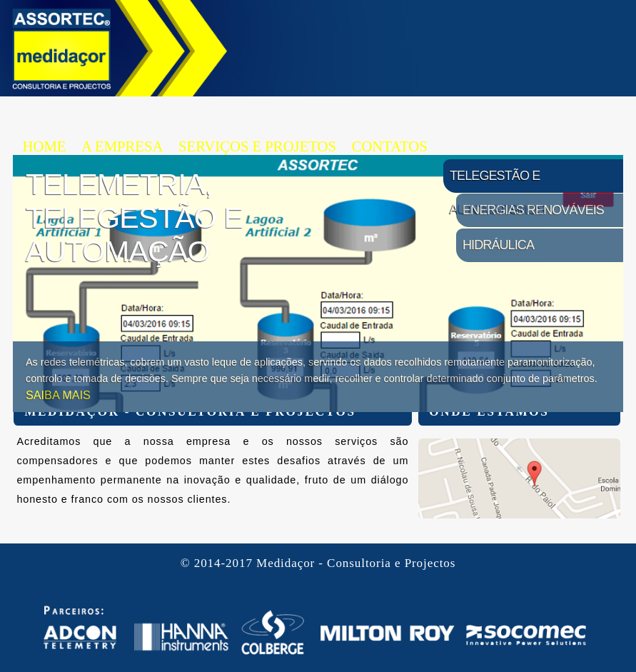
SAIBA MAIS (58, 395)
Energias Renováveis (533, 210)
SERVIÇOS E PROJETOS (257, 146)
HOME (45, 146)
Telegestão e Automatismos (498, 181)
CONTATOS (390, 146)
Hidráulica (498, 245)
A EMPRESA (122, 146)
